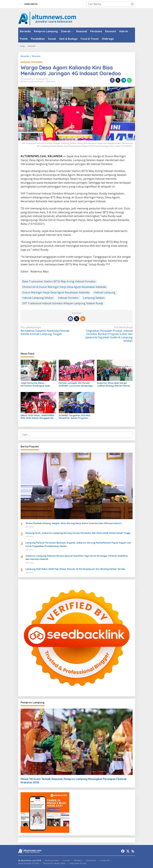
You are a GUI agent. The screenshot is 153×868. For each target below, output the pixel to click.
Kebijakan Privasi (78, 863)
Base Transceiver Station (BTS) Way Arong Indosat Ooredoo (59, 281)
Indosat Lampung (105, 292)
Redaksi (78, 860)
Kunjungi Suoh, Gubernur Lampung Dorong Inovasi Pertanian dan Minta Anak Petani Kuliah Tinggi (78, 533)
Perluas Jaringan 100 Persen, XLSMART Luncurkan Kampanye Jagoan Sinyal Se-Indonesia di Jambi (76, 384)
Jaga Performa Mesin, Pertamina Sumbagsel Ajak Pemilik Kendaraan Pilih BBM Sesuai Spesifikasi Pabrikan (36, 384)
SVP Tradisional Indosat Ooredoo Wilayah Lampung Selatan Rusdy (63, 303)
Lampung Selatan (36, 81)
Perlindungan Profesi (29, 863)
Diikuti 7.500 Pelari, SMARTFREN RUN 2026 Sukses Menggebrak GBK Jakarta (37, 417)
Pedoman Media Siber (54, 863)
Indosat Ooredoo (32, 62)
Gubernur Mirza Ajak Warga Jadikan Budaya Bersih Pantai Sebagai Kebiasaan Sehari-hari (114, 384)
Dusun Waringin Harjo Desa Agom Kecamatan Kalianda (56, 292)
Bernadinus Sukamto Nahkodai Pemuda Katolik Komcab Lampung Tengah (47, 331)
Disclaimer (91, 860)
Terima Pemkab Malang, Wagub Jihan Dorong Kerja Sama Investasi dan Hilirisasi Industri (73, 523)
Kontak (66, 860)
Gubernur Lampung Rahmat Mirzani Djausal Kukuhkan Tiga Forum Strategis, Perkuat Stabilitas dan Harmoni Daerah (77, 558)
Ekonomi (24, 81)
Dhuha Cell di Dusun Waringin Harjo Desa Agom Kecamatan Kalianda (64, 287)
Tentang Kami (52, 860)
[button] (132, 4)
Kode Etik (105, 860)
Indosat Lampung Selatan (38, 298)
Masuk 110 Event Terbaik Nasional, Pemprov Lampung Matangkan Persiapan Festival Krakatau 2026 (73, 781)
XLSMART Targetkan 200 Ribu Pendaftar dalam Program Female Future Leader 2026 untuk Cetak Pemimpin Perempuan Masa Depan (75, 417)
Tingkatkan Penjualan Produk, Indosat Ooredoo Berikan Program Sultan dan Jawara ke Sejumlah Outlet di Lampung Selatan (106, 334)
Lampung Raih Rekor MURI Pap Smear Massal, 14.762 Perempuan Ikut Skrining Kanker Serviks (75, 569)
